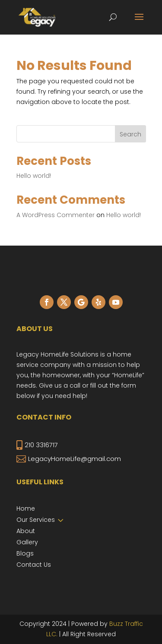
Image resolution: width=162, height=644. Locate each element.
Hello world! (34, 176)
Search (130, 134)
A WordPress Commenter (56, 215)
